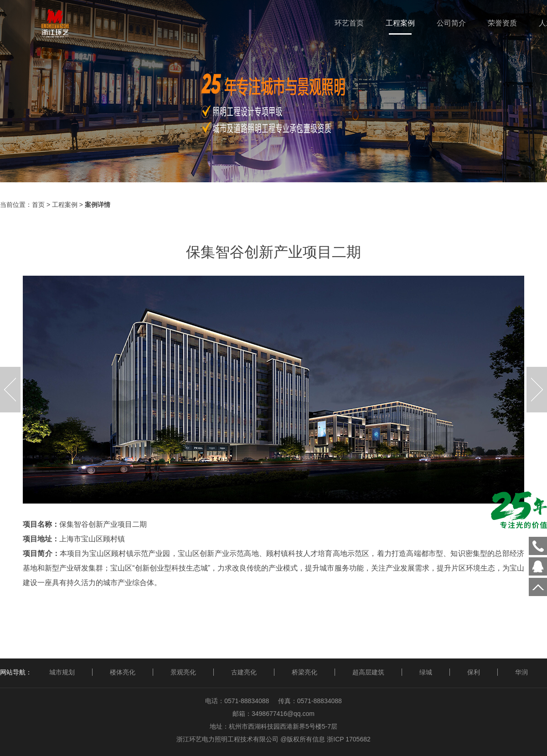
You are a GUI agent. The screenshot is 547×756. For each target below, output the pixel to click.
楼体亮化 (123, 672)
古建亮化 (244, 672)
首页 (38, 205)
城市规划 (62, 672)
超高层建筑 (368, 672)
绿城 (426, 672)
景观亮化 (183, 672)
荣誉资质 (502, 23)
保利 (474, 672)
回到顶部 (538, 587)
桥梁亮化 (304, 672)
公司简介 (451, 23)
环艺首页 (349, 23)
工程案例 (400, 23)
